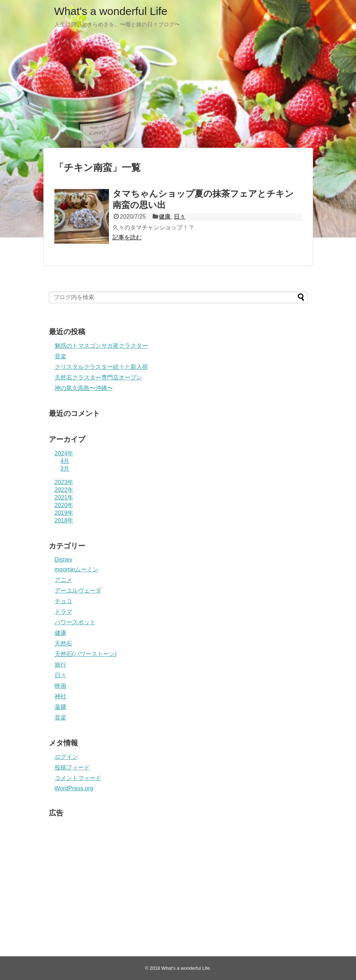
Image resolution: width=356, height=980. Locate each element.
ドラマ (63, 612)
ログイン (66, 757)
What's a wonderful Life (111, 11)
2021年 (64, 497)
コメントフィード (78, 778)
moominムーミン (77, 569)
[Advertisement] (178, 91)
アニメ (63, 580)
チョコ (63, 601)
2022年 (64, 490)
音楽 (60, 356)
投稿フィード (72, 767)
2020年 (64, 505)
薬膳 (60, 707)
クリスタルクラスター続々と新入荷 (101, 367)
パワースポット (75, 622)
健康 (165, 217)
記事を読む (127, 237)
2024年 (64, 453)
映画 (60, 686)
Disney (64, 560)
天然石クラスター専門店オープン (98, 377)
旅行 (60, 665)
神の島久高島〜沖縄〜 (84, 388)
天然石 (63, 643)
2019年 (64, 513)
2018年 (64, 520)
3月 (65, 469)
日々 (180, 217)
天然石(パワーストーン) (86, 654)
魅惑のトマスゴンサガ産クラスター (101, 346)
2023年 (64, 482)
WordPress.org (74, 788)
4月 (65, 461)
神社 (60, 696)
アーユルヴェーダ (78, 591)
